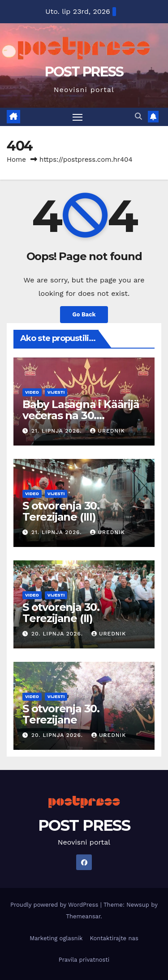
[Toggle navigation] (78, 117)
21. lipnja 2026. (58, 431)
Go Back (84, 314)
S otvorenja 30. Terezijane (61, 714)
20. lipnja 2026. (58, 634)
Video (32, 392)
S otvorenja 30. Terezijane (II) (61, 613)
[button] (138, 116)
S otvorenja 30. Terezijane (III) (61, 511)
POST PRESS (84, 72)
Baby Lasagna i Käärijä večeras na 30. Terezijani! (81, 415)
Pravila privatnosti (84, 960)
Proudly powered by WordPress (55, 905)
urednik (107, 431)
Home (16, 160)
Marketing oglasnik (56, 938)
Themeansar (83, 916)
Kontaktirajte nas (114, 938)
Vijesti (56, 392)
